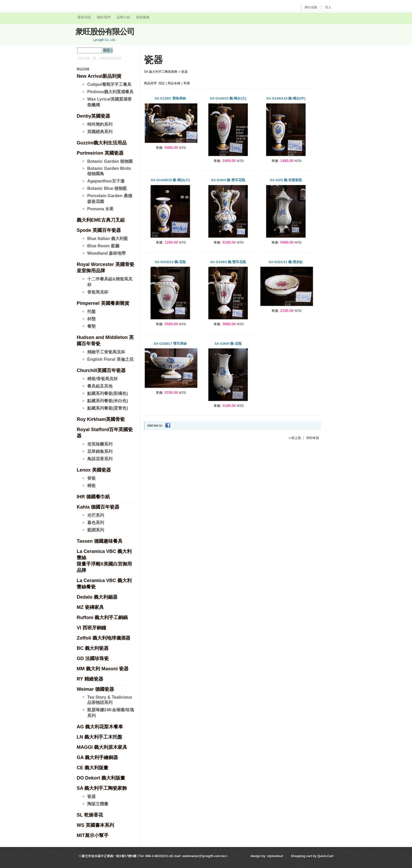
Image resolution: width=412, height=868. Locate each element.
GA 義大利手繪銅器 (97, 757)
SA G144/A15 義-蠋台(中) (286, 98)
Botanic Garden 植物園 (110, 161)
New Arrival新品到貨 (99, 76)
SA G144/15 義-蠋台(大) (228, 98)
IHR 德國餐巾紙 (93, 497)
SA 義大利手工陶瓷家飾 (102, 788)
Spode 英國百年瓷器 (99, 230)
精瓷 (91, 485)
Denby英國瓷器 (93, 116)
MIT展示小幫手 (93, 835)
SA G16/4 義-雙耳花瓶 (228, 180)
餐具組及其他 (100, 386)
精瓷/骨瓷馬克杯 (103, 379)
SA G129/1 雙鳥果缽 (170, 98)
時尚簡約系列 (100, 124)
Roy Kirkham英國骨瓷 (101, 419)
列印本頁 (313, 438)
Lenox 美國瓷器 (94, 470)
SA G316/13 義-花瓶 (170, 262)
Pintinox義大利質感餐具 (110, 92)
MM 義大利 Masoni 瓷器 (103, 669)
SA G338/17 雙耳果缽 (170, 344)
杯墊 (91, 319)
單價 (187, 83)
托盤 (91, 311)
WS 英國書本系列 (95, 825)
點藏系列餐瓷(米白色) (108, 401)
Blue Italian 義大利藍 (108, 238)
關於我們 (104, 17)
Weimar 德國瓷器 (95, 689)
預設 (162, 83)
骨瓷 (91, 478)
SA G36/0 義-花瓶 (228, 344)
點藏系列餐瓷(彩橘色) (108, 393)
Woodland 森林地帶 (106, 253)
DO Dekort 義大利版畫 (101, 778)
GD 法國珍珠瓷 (93, 658)
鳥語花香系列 (100, 459)
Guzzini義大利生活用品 (102, 143)
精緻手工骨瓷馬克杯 (106, 352)
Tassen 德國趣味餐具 (100, 541)
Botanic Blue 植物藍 (107, 188)
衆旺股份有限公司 (105, 32)
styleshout (275, 856)
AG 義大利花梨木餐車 (100, 727)
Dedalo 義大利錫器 (97, 597)
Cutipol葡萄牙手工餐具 (109, 84)
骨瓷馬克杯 (98, 292)
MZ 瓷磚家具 (90, 607)
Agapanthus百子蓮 (106, 181)
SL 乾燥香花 (90, 815)
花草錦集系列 (100, 451)
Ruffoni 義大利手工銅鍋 (102, 618)
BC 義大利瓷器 (93, 648)
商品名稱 (174, 83)
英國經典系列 (100, 132)
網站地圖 (311, 7)
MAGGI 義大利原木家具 (102, 747)
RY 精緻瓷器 (90, 679)
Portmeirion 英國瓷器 (100, 153)
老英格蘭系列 (100, 444)
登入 (328, 7)
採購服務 (143, 17)
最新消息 (84, 17)
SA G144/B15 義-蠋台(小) (170, 180)
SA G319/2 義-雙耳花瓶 (228, 262)
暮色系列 (96, 522)
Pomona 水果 (100, 209)
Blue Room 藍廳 (103, 246)
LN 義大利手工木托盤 (99, 737)
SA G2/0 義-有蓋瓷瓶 (286, 180)
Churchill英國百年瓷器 (101, 370)
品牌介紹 (123, 17)
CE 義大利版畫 (92, 768)
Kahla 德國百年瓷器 (98, 507)
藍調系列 (96, 530)
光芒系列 (96, 515)
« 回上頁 (295, 438)
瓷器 (91, 796)
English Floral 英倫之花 (110, 359)
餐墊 (91, 326)
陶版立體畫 (98, 804)
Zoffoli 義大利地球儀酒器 (104, 638)
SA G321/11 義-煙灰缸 (286, 262)
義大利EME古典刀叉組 (101, 220)
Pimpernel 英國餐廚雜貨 (103, 303)
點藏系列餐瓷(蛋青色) (108, 408)
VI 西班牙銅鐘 (91, 628)
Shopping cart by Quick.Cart (312, 856)
